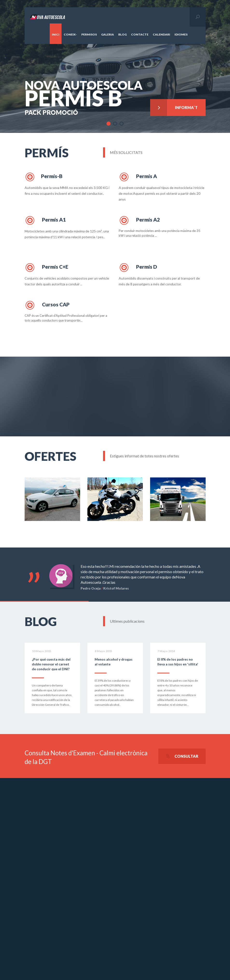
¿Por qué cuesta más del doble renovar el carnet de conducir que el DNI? (51, 664)
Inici (56, 34)
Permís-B (44, 177)
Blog (122, 34)
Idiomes (181, 34)
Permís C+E (46, 267)
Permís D (138, 267)
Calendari (161, 34)
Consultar (182, 756)
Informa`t (174, 106)
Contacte (140, 34)
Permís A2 (139, 220)
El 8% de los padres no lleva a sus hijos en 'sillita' (178, 662)
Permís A (138, 177)
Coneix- (70, 34)
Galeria (108, 34)
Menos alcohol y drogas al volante (114, 662)
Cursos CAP (47, 305)
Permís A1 (45, 220)
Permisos (89, 34)
